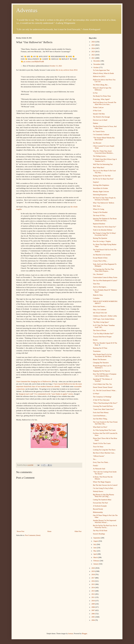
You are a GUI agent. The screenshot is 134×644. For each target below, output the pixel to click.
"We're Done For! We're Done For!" (105, 227)
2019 (93, 571)
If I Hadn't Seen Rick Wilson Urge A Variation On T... (105, 160)
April (95, 554)
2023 (93, 52)
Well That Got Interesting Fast (103, 164)
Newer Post (21, 531)
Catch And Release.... (100, 416)
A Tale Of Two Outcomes (101, 400)
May (95, 551)
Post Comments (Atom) (33, 535)
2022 (93, 55)
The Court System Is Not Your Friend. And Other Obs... (105, 423)
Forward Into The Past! (100, 503)
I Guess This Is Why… (100, 261)
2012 (93, 594)
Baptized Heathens (99, 224)
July (95, 544)
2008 (93, 607)
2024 (93, 48)
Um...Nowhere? (98, 274)
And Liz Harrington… (100, 287)
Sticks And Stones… (100, 306)
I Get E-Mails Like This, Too (102, 384)
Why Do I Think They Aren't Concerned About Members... (103, 152)
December (97, 61)
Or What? (96, 394)
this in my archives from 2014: (67, 70)
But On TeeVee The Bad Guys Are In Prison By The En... (105, 527)
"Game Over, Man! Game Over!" (104, 409)
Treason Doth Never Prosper (102, 337)
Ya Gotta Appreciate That (101, 70)
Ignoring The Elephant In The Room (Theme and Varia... (105, 220)
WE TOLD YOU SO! (100, 313)
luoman (71, 634)
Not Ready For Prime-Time (102, 96)
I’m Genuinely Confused (101, 135)
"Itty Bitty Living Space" (101, 322)
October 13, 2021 (56, 66)
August (96, 541)
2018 (93, 575)
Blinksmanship (98, 512)
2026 (93, 42)
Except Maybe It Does (100, 258)
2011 (93, 597)
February (96, 561)
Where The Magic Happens (102, 482)
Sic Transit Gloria (99, 131)
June (95, 548)
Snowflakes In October (100, 188)
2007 (93, 610)
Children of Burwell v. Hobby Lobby (105, 316)
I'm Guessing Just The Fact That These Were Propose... (103, 270)
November (97, 64)
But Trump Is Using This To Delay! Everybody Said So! (104, 234)
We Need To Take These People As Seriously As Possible (104, 199)
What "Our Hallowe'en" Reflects (104, 203)
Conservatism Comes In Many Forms (105, 277)
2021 (93, 58)
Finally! (96, 466)
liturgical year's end (26, 394)
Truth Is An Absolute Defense (103, 230)
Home (49, 531)
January (96, 564)
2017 (93, 578)
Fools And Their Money (101, 413)
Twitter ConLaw (98, 108)
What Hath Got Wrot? (100, 427)
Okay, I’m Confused (100, 310)
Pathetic (96, 123)
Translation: (97, 351)
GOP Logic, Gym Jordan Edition (104, 319)
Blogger (84, 634)
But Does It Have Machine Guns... (104, 453)
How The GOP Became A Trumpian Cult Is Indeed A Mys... (105, 375)
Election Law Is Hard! (100, 120)
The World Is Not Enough (101, 117)
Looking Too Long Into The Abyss (104, 450)
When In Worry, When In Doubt (103, 73)
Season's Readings (99, 534)
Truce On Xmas (98, 447)
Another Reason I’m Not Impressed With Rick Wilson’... (105, 521)
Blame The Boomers (100, 360)
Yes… (95, 459)
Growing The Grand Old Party (103, 406)
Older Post (78, 531)
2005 (93, 617)
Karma (95, 340)
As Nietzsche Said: (99, 469)
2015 (93, 584)
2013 (93, 591)
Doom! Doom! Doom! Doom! (103, 387)
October (96, 68)
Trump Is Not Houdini (100, 212)
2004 (93, 620)
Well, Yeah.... (97, 206)
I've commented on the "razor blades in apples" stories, (54, 394)
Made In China (98, 295)
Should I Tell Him (99, 114)
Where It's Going (99, 209)
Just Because (97, 143)
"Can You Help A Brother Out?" (103, 334)
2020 (93, 568)
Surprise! (96, 182)
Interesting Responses (100, 195)
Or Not (95, 93)
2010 (93, 601)
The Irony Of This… (100, 216)
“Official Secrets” (99, 456)
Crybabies (96, 298)
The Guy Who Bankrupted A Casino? (105, 281)
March (96, 557)
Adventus (27, 10)
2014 (93, 588)
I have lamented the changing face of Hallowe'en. (34, 381)
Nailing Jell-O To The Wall (102, 176)
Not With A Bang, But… (101, 85)
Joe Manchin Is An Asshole (102, 255)
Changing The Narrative (101, 363)
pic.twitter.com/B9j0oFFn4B (34, 62)
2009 (93, 604)
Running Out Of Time (100, 348)
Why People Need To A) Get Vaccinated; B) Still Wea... (102, 355)
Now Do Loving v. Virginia (102, 241)
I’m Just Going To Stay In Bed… (104, 488)
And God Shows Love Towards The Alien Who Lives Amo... (105, 103)
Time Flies (96, 284)
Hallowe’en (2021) (99, 76)
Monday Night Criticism (101, 192)
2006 (93, 614)
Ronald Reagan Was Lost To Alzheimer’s (102, 367)
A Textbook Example (100, 506)
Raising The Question (100, 238)
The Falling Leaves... (100, 156)
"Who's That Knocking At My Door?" (105, 403)
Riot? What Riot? (99, 168)
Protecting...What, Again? (101, 99)
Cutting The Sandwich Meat (102, 500)
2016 (93, 581)
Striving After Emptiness (101, 185)
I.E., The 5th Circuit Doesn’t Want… (105, 391)
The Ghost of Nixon (99, 330)
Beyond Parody (98, 509)
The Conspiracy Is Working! (102, 397)
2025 (93, 45)
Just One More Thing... (100, 419)
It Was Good (97, 111)
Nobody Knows (98, 491)
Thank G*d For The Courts (102, 443)
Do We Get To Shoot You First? (103, 179)
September (97, 538)
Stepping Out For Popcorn (101, 371)
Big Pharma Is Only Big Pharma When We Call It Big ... (104, 496)
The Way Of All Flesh (100, 531)
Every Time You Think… (101, 462)
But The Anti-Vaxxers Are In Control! (105, 485)
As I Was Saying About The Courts (104, 430)
